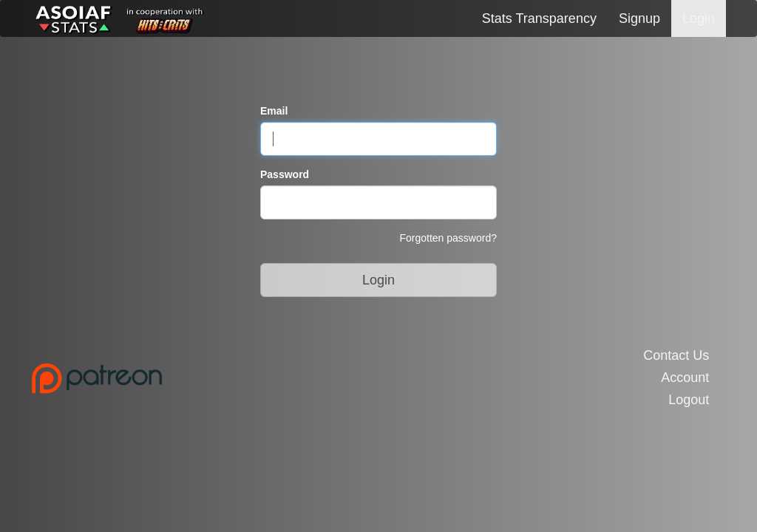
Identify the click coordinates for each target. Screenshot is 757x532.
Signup (639, 18)
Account (685, 378)
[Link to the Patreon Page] (199, 378)
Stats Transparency (539, 18)
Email (274, 111)
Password (285, 174)
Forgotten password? (448, 238)
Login (699, 18)
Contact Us (676, 356)
